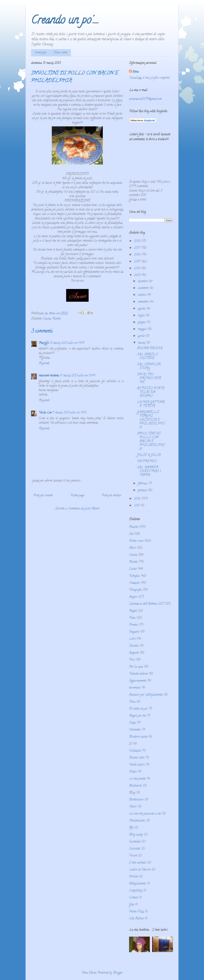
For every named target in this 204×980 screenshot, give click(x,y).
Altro (132, 548)
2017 (138, 248)
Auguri (133, 597)
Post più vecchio (111, 496)
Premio (133, 625)
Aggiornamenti (138, 681)
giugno (142, 322)
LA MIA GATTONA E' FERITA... (151, 404)
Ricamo (134, 527)
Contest (133, 898)
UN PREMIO (147, 461)
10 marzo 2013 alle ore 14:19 (67, 343)
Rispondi (44, 363)
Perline (133, 877)
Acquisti (134, 653)
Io (131, 744)
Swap (132, 723)
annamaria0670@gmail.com (145, 99)
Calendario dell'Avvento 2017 (147, 604)
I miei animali (138, 863)
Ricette (56, 319)
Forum (133, 856)
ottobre (142, 295)
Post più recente (43, 496)
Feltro (133, 807)
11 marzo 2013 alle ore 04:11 (69, 413)
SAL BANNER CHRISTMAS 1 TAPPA (149, 471)
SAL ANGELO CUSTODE (147, 356)
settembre (144, 302)
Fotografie (135, 590)
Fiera (132, 702)
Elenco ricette (60, 53)
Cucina (47, 319)
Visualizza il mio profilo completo (149, 78)
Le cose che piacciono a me (145, 814)
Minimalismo (137, 821)
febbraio (143, 484)
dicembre (143, 281)
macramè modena (49, 376)
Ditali (133, 772)
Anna (135, 72)
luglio (142, 316)
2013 (138, 275)
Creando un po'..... (65, 21)
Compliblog (136, 891)
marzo (142, 343)
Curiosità (135, 849)
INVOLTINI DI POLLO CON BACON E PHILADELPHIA (151, 441)
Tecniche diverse (138, 674)
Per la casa (136, 667)
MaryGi (44, 343)
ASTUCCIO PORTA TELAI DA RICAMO (151, 392)
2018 (138, 241)
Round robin (137, 758)
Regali (133, 611)
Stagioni (134, 632)
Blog (132, 793)
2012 (138, 499)
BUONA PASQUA (150, 348)
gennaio (143, 490)
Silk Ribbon (136, 919)
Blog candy (136, 835)
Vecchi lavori (137, 765)
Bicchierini (135, 786)
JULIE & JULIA (149, 455)
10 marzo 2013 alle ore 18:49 (77, 376)
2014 (138, 269)
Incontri (134, 646)
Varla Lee (45, 413)
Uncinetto (135, 730)
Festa (132, 618)
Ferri (132, 660)
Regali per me (137, 716)
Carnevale (135, 842)
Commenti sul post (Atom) (84, 509)
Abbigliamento (138, 884)
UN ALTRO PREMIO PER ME (149, 378)
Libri (132, 639)
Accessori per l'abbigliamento (146, 695)
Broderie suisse (138, 737)
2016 (138, 255)
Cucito (133, 569)
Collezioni (135, 751)
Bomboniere (136, 800)
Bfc (131, 828)
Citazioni (134, 583)
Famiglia (134, 576)
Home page (40, 53)
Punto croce (136, 541)
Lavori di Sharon (140, 870)
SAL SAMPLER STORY (149, 366)
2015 (138, 262)
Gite (132, 905)
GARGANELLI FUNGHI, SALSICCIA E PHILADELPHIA (151, 420)
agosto (142, 309)
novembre (144, 288)
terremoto (135, 688)
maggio (142, 329)
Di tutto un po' (138, 709)
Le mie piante (137, 779)
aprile (142, 336)
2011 (137, 506)
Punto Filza (136, 912)
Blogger (118, 973)
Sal (131, 534)
